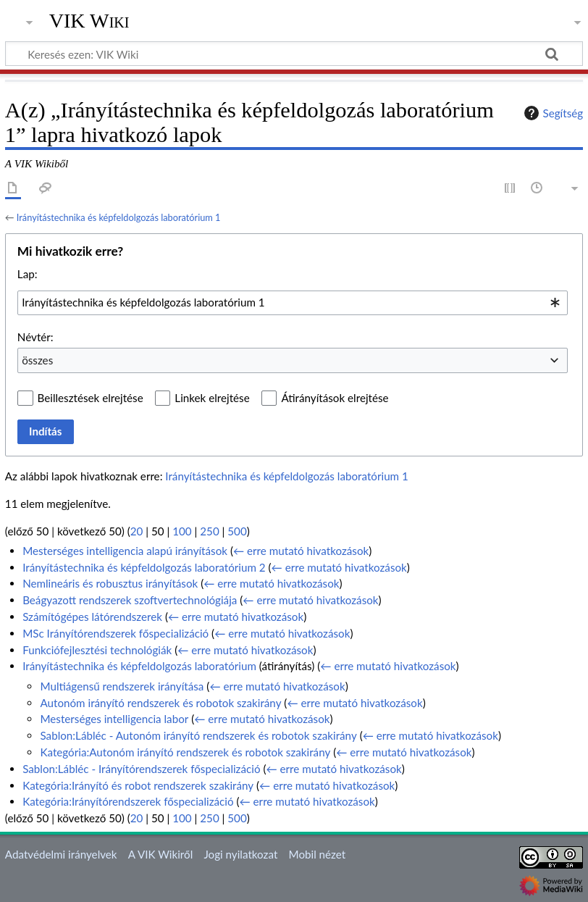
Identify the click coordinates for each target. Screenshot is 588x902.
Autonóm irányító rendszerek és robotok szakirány (160, 703)
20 (137, 531)
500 (237, 531)
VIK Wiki (89, 21)
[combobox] (293, 303)
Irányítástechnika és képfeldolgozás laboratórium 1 (119, 217)
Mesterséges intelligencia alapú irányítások (125, 551)
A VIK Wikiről (160, 854)
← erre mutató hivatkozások (301, 551)
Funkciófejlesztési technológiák (97, 650)
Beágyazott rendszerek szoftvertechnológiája (130, 600)
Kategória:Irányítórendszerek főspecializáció (128, 801)
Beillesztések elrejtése (91, 398)
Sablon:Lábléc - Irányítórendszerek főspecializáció (141, 769)
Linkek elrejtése (212, 398)
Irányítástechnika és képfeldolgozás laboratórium (139, 666)
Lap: (28, 274)
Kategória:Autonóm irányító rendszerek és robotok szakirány (185, 752)
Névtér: (35, 337)
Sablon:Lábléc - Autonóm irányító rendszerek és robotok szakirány (198, 735)
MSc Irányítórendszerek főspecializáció (115, 633)
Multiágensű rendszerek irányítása (122, 686)
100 (182, 531)
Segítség (552, 113)
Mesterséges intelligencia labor (114, 719)
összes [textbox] (37, 360)
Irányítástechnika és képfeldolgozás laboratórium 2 (144, 567)
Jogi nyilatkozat (240, 854)
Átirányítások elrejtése (335, 398)
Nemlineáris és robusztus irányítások (110, 583)
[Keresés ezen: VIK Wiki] (294, 54)
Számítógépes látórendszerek (92, 617)
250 (209, 531)
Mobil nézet (318, 854)
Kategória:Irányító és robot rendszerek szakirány (138, 785)
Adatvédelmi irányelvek (61, 854)
